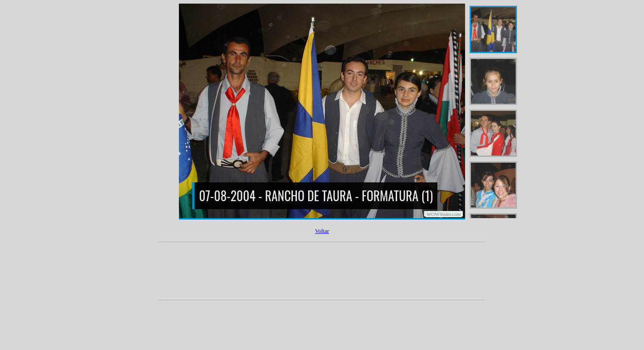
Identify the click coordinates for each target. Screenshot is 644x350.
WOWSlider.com (444, 214)
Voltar (322, 231)
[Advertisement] (322, 274)
